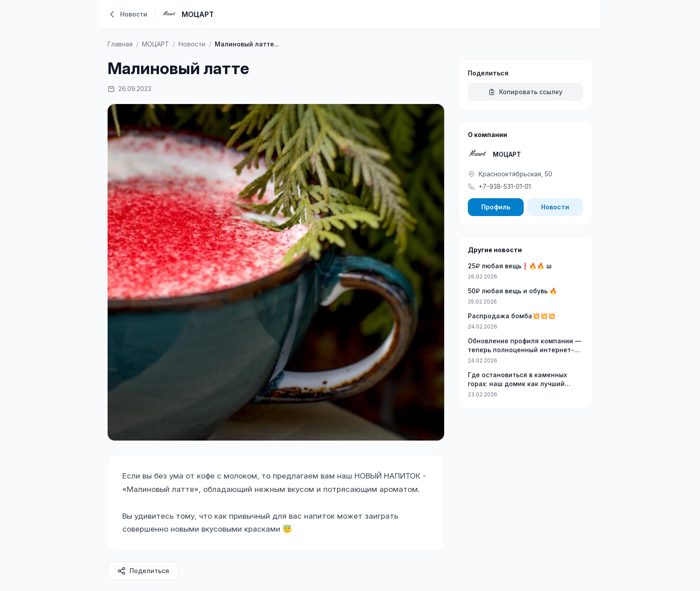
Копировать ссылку (525, 92)
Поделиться (143, 571)
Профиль (496, 207)
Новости (555, 207)
